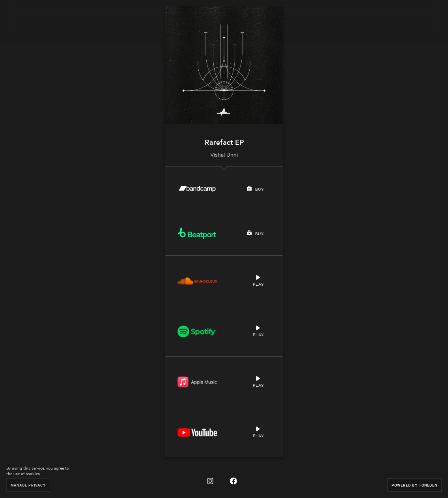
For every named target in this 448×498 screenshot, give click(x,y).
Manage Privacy (28, 485)
